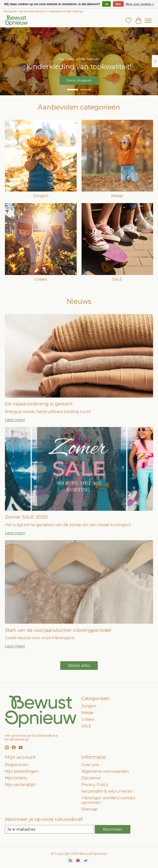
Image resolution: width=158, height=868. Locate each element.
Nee (118, 4)
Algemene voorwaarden (105, 771)
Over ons (90, 765)
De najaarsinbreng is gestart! (39, 404)
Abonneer (113, 829)
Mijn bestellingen (22, 771)
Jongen (41, 196)
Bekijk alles (79, 666)
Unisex (41, 279)
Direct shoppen (79, 80)
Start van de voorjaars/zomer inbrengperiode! (58, 630)
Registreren (17, 765)
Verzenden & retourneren (107, 791)
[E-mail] (49, 829)
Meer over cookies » (140, 4)
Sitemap (89, 809)
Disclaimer (91, 778)
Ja (106, 4)
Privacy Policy (95, 785)
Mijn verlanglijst (20, 785)
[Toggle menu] (148, 21)
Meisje (117, 196)
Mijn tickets (16, 778)
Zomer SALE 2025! (26, 517)
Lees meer (15, 420)
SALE (117, 279)
